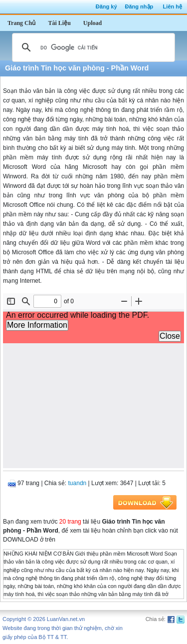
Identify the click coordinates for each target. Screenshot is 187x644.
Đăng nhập (139, 6)
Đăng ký (106, 6)
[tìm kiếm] (92, 47)
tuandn (78, 483)
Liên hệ (173, 6)
